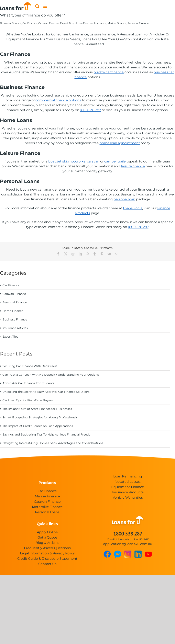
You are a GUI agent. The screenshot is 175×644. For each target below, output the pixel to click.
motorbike (77, 161)
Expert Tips (67, 23)
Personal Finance (138, 23)
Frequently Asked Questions (47, 548)
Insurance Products (128, 492)
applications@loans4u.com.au (128, 544)
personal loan (124, 199)
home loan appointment (120, 143)
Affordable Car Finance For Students (28, 383)
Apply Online (47, 532)
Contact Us (47, 564)
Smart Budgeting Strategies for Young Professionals (40, 417)
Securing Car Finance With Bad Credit (30, 366)
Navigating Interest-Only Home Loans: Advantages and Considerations (53, 443)
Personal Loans (47, 512)
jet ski (62, 161)
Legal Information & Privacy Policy (47, 553)
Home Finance (84, 23)
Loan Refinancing (128, 476)
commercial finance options (58, 100)
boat (52, 161)
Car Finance (30, 23)
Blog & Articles (47, 543)
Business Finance (11, 23)
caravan (93, 161)
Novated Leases (128, 482)
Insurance (100, 23)
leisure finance (133, 166)
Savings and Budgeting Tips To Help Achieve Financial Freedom (48, 434)
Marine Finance (117, 23)
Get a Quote (47, 537)
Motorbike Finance (47, 507)
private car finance (109, 72)
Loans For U (133, 208)
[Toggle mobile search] (37, 6)
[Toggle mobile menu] (46, 6)
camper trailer (116, 161)
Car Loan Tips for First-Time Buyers (28, 400)
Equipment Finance (128, 487)
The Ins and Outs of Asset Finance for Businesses (37, 409)
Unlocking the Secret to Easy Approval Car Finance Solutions (46, 392)
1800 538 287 (90, 110)
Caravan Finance (49, 23)
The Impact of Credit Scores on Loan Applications (38, 426)
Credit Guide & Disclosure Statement (47, 559)
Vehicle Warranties (128, 498)
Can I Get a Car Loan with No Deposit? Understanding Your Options (51, 375)
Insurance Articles (15, 328)
